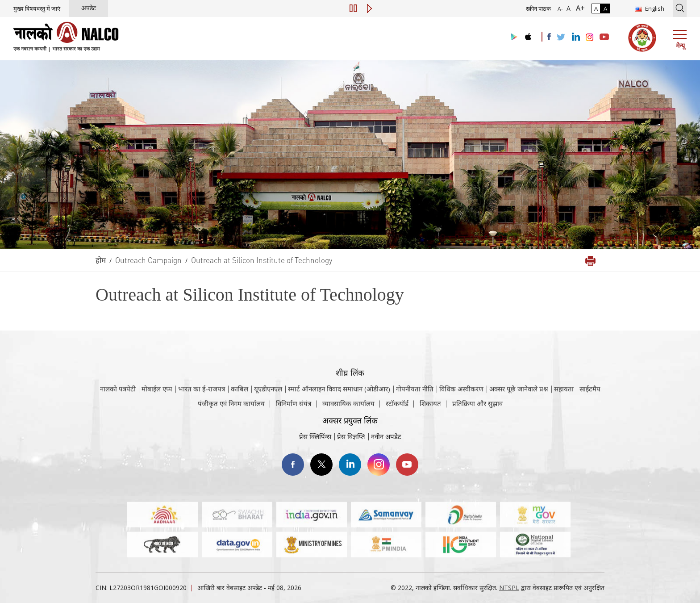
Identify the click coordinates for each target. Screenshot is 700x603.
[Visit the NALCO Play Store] (512, 37)
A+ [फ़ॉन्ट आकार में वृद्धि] (579, 8)
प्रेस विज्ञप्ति (351, 436)
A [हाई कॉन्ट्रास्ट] (605, 8)
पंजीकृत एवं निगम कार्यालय (231, 407)
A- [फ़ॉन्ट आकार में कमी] (560, 9)
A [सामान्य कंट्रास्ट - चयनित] (596, 8)
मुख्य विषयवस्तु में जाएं (37, 8)
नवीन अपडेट (386, 436)
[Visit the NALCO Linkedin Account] (575, 37)
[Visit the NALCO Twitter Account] (561, 38)
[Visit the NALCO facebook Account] (549, 37)
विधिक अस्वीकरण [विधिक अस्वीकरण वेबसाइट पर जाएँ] (461, 399)
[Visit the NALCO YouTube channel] (604, 38)
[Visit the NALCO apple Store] (528, 35)
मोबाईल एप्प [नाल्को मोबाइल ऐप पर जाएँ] (157, 399)
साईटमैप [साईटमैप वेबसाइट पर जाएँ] (590, 399)
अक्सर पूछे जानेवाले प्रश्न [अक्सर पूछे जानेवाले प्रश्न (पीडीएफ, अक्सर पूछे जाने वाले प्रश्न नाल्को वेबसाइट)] (519, 399)
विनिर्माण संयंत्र (294, 407)
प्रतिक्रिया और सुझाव (477, 407)
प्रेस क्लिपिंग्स (315, 436)
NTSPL (509, 588)
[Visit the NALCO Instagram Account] (590, 38)
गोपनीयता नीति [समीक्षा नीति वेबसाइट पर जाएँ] (415, 399)
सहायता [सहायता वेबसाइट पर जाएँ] (564, 399)
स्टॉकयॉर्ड (397, 407)
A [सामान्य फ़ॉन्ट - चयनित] (568, 8)
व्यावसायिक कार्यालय (348, 407)
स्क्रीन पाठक (538, 8)
